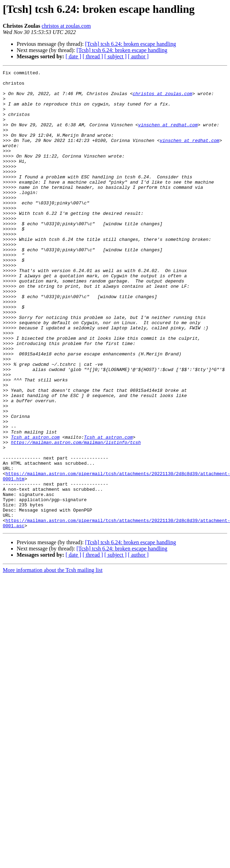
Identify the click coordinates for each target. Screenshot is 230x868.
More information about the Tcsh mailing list (53, 662)
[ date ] (73, 56)
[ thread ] (93, 56)
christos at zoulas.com (66, 26)
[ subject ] (116, 56)
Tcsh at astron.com (35, 511)
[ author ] (138, 56)
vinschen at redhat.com (168, 136)
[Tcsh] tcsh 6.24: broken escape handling (130, 44)
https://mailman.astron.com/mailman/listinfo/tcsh (76, 517)
